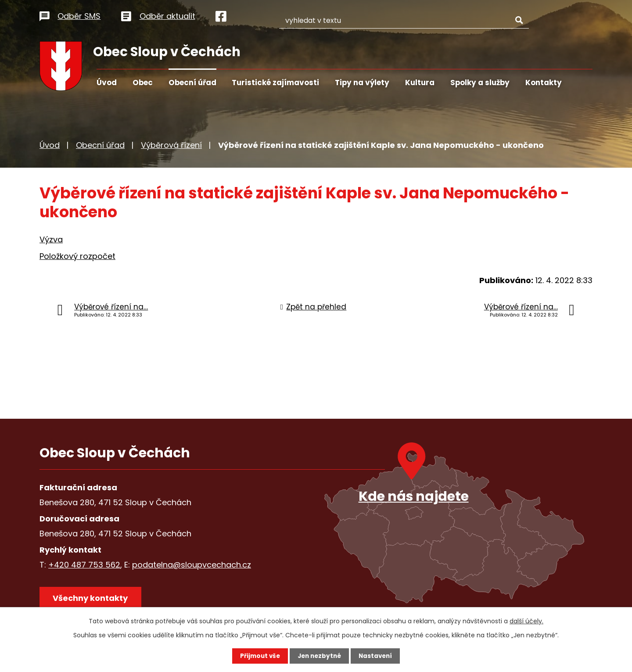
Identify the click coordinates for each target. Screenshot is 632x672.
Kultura (420, 83)
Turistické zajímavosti (275, 83)
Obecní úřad (192, 83)
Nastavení (377, 656)
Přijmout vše (258, 656)
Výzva (51, 239)
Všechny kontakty (92, 599)
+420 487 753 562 (84, 565)
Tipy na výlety (362, 83)
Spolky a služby (480, 83)
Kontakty (544, 83)
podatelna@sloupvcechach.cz (192, 565)
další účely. (526, 621)
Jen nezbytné (319, 656)
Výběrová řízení (171, 145)
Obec (143, 83)
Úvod (107, 83)
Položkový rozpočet (77, 256)
